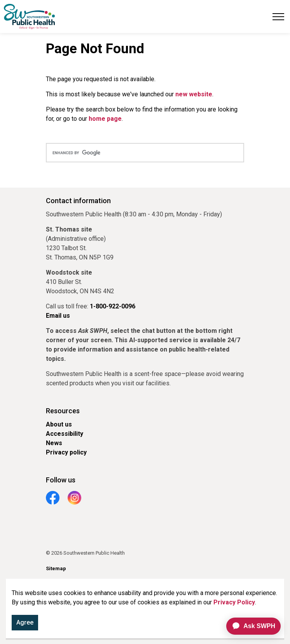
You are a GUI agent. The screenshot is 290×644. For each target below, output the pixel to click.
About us (59, 424)
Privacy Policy (234, 604)
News (54, 443)
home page (105, 119)
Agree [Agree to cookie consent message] (25, 624)
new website (194, 94)
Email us (58, 316)
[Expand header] (278, 17)
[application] (250, 626)
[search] (145, 153)
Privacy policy (66, 452)
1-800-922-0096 (113, 306)
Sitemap (56, 568)
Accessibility (65, 434)
